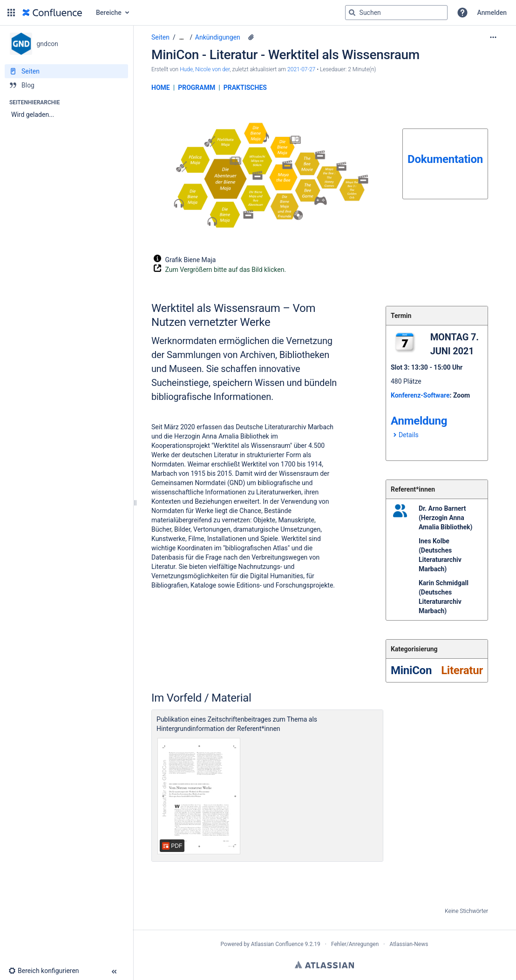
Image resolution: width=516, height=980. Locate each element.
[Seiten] (66, 71)
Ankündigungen (218, 37)
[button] (11, 13)
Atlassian (324, 965)
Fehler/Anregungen (355, 944)
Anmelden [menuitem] (492, 13)
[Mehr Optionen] (493, 37)
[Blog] (66, 85)
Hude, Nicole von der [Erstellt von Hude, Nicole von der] (205, 69)
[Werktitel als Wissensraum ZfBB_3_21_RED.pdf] (199, 796)
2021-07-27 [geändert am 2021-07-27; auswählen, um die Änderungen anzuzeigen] (301, 69)
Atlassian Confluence (277, 944)
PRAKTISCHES (245, 88)
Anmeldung (419, 421)
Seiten (160, 37)
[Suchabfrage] (396, 13)
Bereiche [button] (109, 13)
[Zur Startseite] (52, 13)
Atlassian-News (409, 944)
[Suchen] (352, 13)
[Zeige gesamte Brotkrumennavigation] (182, 37)
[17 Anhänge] (251, 37)
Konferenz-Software (420, 395)
